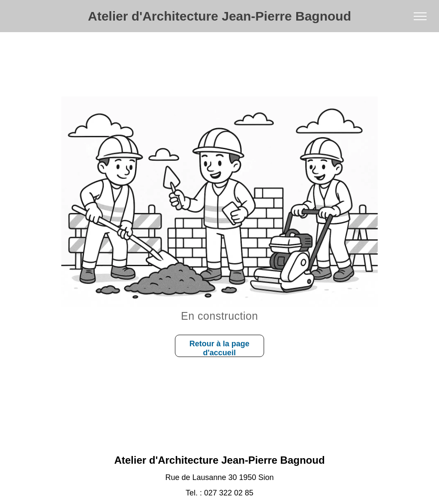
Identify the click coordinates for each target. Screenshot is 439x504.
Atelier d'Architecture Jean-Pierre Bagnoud (219, 16)
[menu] (420, 16)
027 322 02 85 (229, 493)
